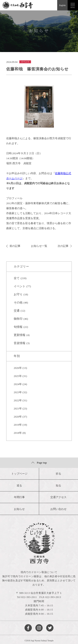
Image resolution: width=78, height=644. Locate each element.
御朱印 (18, 319)
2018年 (18, 433)
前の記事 (13, 246)
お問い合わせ (58, 509)
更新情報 (20, 335)
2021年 (18, 408)
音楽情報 (20, 343)
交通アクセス (58, 497)
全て (17, 278)
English (63, 5)
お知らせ (19, 509)
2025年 (18, 376)
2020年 (18, 417)
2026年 (18, 368)
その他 (18, 303)
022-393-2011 (29, 597)
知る (58, 485)
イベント (20, 286)
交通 (17, 311)
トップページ (19, 474)
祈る (58, 474)
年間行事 (19, 497)
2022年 (18, 400)
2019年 (18, 425)
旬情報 (18, 327)
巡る (19, 485)
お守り (18, 294)
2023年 (18, 392)
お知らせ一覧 (39, 246)
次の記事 (65, 246)
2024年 (18, 384)
